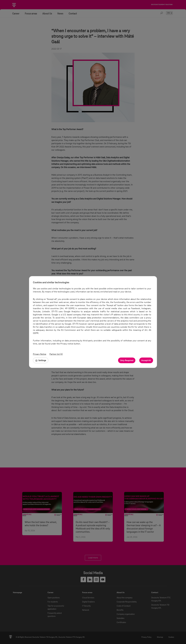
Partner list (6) (56, 354)
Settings (41, 360)
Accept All (146, 360)
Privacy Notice (40, 354)
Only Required (127, 360)
